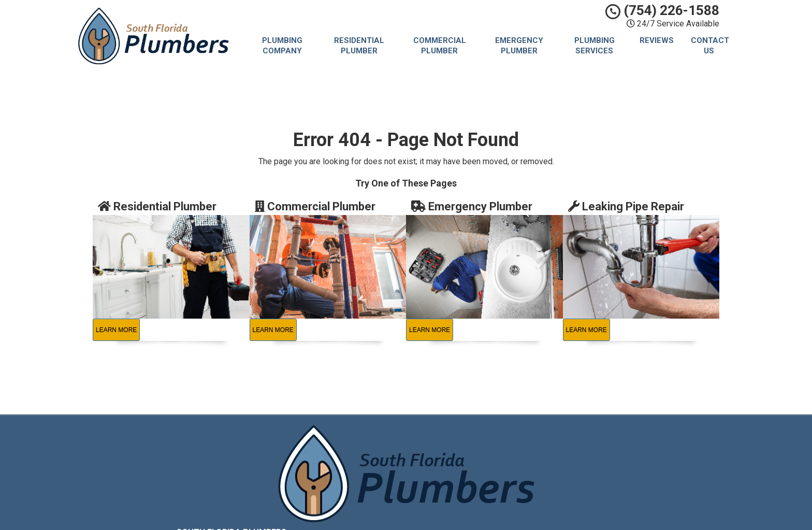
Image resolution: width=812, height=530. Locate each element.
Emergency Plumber (519, 46)
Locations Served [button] (475, 486)
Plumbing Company (282, 46)
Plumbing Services (594, 46)
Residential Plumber (359, 46)
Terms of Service (472, 462)
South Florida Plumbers (482, 439)
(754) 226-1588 (662, 10)
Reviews (657, 40)
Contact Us (710, 46)
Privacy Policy (466, 450)
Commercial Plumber (440, 46)
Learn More (116, 330)
